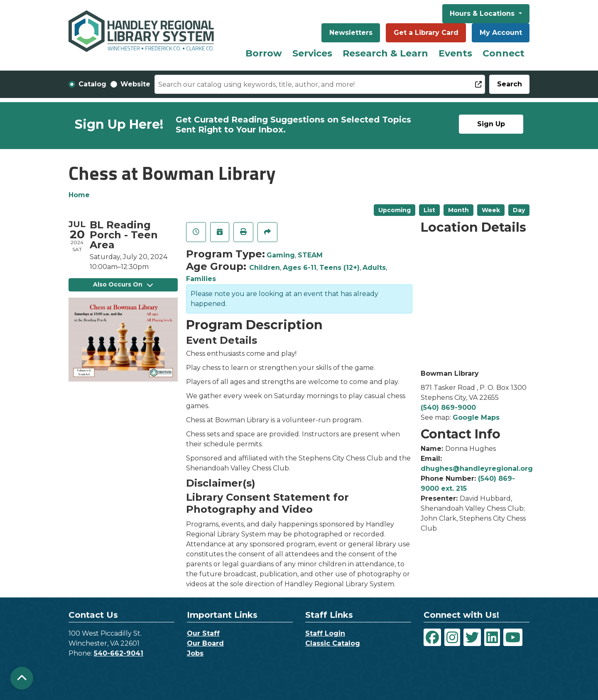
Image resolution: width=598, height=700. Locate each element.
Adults (374, 268)
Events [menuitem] (455, 53)
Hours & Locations (483, 13)
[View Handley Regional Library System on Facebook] (432, 637)
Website (135, 84)
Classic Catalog (333, 643)
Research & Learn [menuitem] (385, 53)
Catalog (92, 84)
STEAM (310, 255)
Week (491, 210)
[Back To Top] (22, 678)
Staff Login (325, 633)
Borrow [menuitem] (264, 53)
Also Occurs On (123, 284)
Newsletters (351, 33)
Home (79, 195)
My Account (501, 33)
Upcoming (395, 210)
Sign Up (491, 124)
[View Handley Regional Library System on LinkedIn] (492, 637)
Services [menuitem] (312, 53)
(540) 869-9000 (448, 408)
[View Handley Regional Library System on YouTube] (513, 637)
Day (519, 210)
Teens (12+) (339, 268)
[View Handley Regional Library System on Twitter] (472, 637)
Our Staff (203, 633)
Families (201, 279)
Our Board (205, 643)
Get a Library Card (426, 33)
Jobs (195, 653)
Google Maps (476, 417)
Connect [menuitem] (504, 53)
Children (265, 268)
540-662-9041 (119, 653)
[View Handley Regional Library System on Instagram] (452, 637)
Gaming (281, 255)
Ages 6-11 (300, 268)
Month (458, 210)
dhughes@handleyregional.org (477, 469)
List (429, 210)
